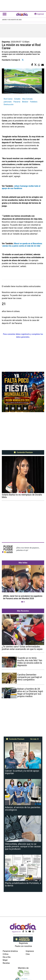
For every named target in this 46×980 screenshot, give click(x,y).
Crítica (6, 954)
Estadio (17, 99)
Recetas (6, 963)
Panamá (17, 102)
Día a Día (7, 957)
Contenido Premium (23, 452)
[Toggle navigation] (5, 14)
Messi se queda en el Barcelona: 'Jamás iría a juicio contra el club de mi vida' (22, 245)
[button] (5, 584)
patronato (8, 102)
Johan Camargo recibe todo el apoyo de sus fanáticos (21, 187)
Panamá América (10, 951)
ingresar (39, 14)
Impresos (30, 951)
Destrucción (9, 104)
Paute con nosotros (23, 946)
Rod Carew (8, 99)
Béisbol (25, 102)
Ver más (34, 739)
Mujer (5, 960)
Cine (28, 954)
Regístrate (23, 943)
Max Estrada (27, 99)
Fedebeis (34, 102)
